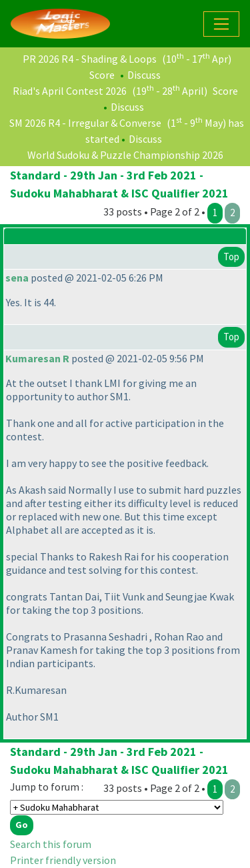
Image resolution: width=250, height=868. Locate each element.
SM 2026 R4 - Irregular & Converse (85, 123)
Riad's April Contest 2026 (70, 91)
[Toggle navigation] (221, 24)
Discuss (144, 75)
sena (17, 278)
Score (102, 75)
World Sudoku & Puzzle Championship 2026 (125, 155)
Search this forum (51, 844)
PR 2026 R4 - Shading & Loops (90, 59)
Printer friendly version (63, 860)
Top (231, 257)
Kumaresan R (37, 358)
